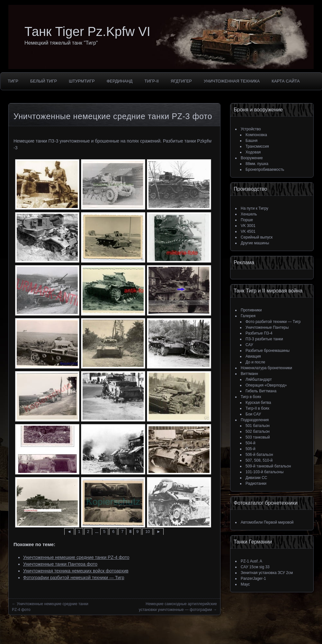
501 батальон (258, 426)
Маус (245, 584)
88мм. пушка (257, 164)
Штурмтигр (82, 81)
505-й (250, 449)
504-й (250, 443)
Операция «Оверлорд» (266, 385)
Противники (251, 310)
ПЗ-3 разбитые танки (264, 339)
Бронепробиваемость (265, 170)
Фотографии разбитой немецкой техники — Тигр (74, 578)
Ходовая (253, 152)
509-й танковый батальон (268, 466)
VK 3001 (248, 226)
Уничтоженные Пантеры (267, 327)
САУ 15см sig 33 (255, 567)
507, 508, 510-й (259, 460)
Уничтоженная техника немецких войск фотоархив (76, 571)
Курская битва (258, 403)
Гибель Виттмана (261, 391)
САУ (249, 345)
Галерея (248, 316)
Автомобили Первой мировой (267, 522)
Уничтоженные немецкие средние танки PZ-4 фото (76, 557)
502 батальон (258, 431)
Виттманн (249, 374)
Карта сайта (286, 81)
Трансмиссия (257, 146)
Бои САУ (253, 414)
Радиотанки (256, 483)
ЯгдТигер (181, 81)
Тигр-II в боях (257, 408)
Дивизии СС (256, 478)
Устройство (251, 129)
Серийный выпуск (257, 237)
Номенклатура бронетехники (266, 368)
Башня (251, 141)
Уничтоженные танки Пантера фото (60, 564)
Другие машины (255, 243)
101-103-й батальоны (264, 472)
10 (148, 532)
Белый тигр (44, 81)
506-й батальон (259, 455)
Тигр (13, 81)
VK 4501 (248, 231)
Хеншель (249, 214)
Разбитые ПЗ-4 (259, 333)
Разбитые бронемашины (268, 351)
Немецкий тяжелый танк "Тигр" (61, 43)
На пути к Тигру (255, 208)
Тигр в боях (251, 397)
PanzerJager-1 (253, 579)
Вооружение (252, 158)
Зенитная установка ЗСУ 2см (267, 573)
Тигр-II (152, 81)
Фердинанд (120, 81)
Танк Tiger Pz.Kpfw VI (87, 31)
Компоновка (256, 135)
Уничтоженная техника (232, 81)
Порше (247, 220)
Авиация (253, 356)
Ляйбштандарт (259, 379)
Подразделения (255, 420)
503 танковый (258, 437)
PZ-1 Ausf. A (251, 561)
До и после (255, 362)
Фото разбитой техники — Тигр (273, 322)
